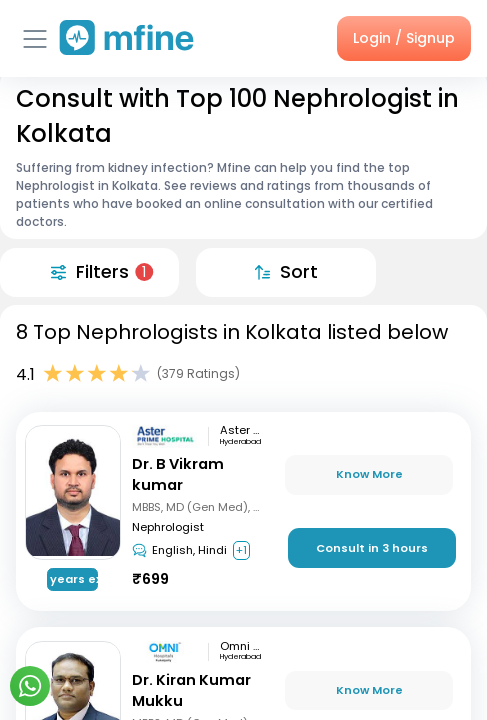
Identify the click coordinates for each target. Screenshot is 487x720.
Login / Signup (404, 38)
